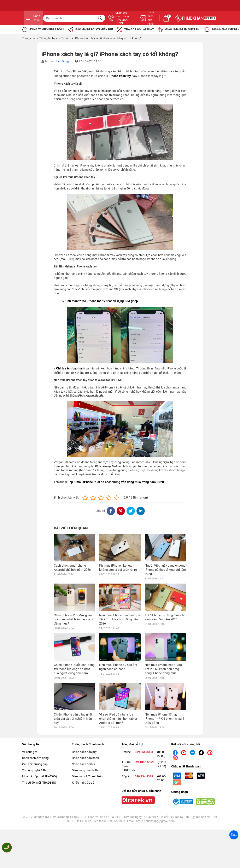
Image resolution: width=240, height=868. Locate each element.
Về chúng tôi (30, 724)
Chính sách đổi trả (83, 737)
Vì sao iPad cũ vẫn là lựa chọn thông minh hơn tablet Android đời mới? (118, 691)
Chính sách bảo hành (71, 368)
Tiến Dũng (62, 61)
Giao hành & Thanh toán (87, 749)
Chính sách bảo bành (85, 730)
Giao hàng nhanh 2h (85, 743)
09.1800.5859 (145, 735)
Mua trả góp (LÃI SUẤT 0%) (40, 749)
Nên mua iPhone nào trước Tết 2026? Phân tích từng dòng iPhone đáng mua (163, 641)
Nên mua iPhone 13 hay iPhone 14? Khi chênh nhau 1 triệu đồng (164, 691)
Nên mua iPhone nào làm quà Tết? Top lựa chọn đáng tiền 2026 (120, 619)
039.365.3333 (144, 724)
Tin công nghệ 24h (34, 743)
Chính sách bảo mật (85, 724)
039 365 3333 (165, 22)
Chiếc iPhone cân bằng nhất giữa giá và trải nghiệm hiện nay (73, 691)
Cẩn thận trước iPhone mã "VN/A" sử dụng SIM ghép (102, 301)
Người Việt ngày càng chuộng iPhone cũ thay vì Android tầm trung (165, 570)
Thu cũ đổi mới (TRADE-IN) (39, 755)
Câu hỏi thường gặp (35, 737)
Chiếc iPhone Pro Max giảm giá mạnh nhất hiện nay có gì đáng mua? (74, 619)
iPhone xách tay (120, 76)
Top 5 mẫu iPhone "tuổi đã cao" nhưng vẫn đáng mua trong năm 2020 (116, 482)
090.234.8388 (144, 749)
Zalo (234, 835)
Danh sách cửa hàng (35, 730)
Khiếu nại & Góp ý (83, 755)
